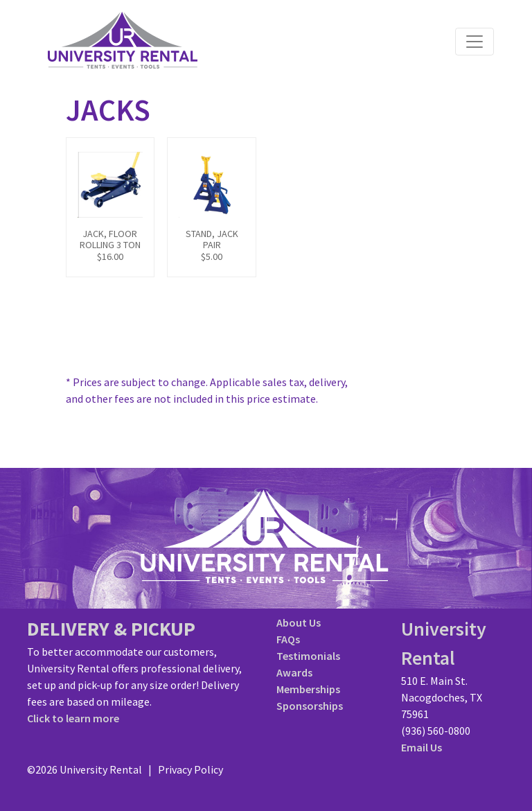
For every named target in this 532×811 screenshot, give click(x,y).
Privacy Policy (190, 769)
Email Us (422, 747)
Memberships (308, 689)
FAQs (288, 639)
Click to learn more (73, 718)
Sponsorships (310, 706)
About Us (299, 622)
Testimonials (308, 656)
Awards (294, 672)
